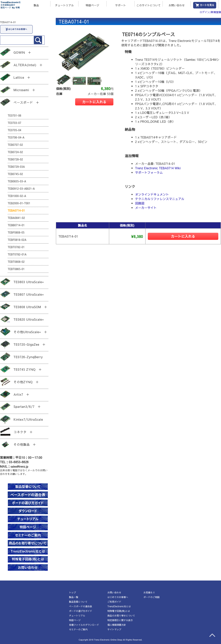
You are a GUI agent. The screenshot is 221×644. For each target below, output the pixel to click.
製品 (36, 5)
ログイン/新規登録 (210, 12)
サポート (120, 5)
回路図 (140, 203)
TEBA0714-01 (8, 22)
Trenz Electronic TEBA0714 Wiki (158, 168)
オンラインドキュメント (152, 194)
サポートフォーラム (149, 172)
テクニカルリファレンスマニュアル (160, 199)
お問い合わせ (177, 5)
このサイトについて (149, 5)
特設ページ (92, 5)
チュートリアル (64, 5)
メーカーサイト (146, 208)
